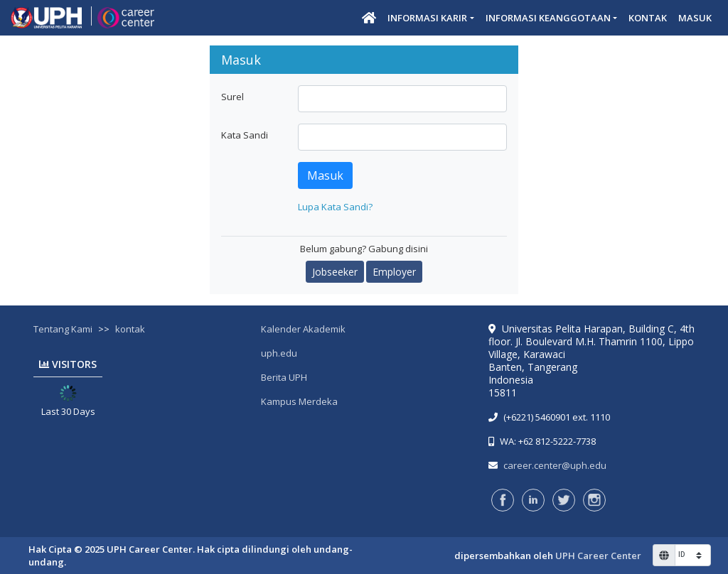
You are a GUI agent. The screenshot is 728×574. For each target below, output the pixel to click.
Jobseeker (335, 272)
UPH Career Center (598, 556)
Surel (232, 97)
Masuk (695, 18)
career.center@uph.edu (555, 465)
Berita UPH (284, 377)
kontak (130, 329)
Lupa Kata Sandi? (335, 207)
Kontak (648, 18)
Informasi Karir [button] (427, 18)
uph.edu (279, 353)
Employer (394, 272)
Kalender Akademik (303, 329)
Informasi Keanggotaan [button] (548, 18)
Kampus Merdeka (299, 401)
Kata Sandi (245, 135)
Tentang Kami (63, 329)
